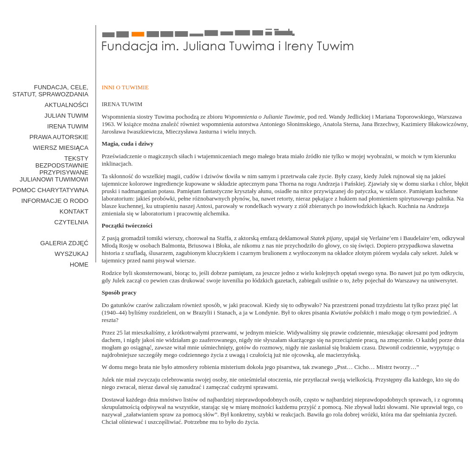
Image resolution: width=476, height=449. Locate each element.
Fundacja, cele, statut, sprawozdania (50, 91)
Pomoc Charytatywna (50, 190)
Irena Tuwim (68, 126)
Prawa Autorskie (59, 137)
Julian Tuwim (67, 116)
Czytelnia (71, 222)
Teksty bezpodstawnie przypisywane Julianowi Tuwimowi (54, 169)
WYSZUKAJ (72, 254)
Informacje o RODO (55, 201)
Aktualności (66, 105)
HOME (79, 265)
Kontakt (74, 211)
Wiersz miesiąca (61, 148)
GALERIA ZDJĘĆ (64, 243)
